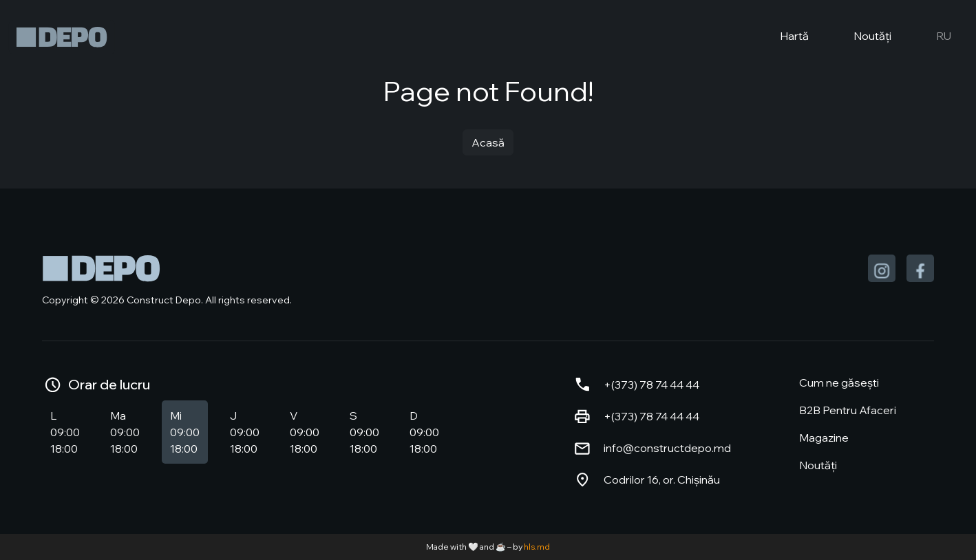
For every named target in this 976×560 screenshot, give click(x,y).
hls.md (537, 547)
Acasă (488, 142)
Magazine (824, 438)
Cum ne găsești (839, 383)
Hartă (783, 37)
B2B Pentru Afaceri (848, 410)
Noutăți (861, 37)
